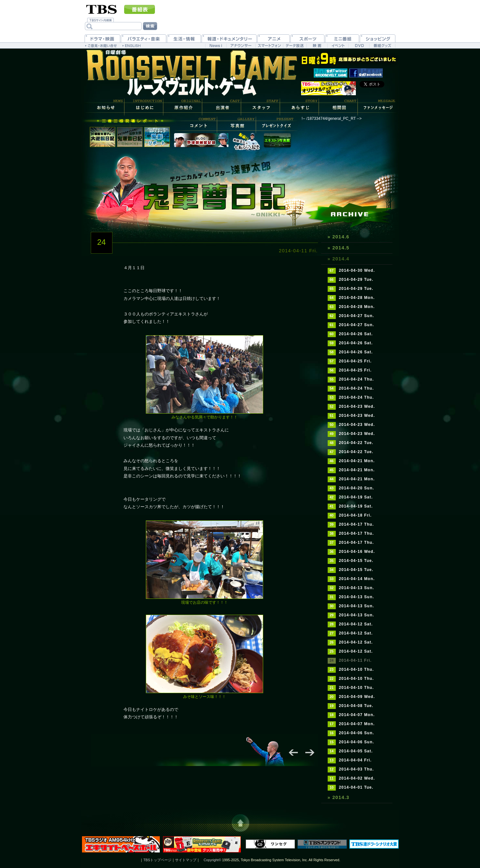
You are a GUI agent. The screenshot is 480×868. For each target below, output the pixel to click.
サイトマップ (186, 860)
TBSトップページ (157, 860)
